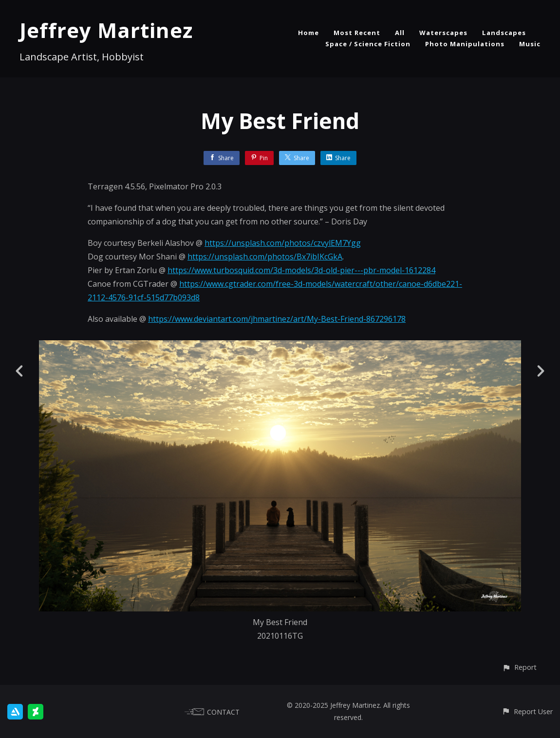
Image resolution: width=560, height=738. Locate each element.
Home (308, 33)
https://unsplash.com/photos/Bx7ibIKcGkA (265, 257)
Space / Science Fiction (368, 44)
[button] (519, 667)
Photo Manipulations (465, 44)
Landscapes (504, 33)
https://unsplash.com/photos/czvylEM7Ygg (283, 243)
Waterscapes (443, 33)
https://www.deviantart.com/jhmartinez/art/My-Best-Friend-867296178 (277, 319)
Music (530, 44)
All (400, 33)
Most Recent (357, 33)
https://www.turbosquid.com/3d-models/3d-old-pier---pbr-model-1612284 (301, 270)
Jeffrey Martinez (106, 30)
